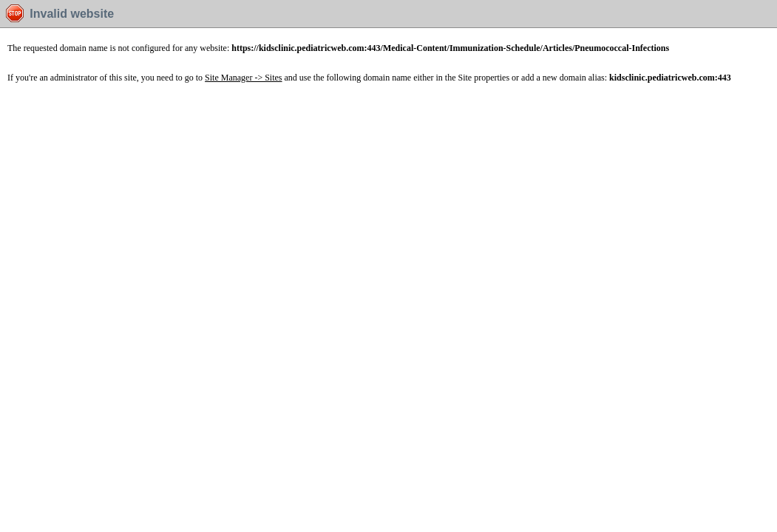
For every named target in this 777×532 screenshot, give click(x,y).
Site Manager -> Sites (243, 78)
